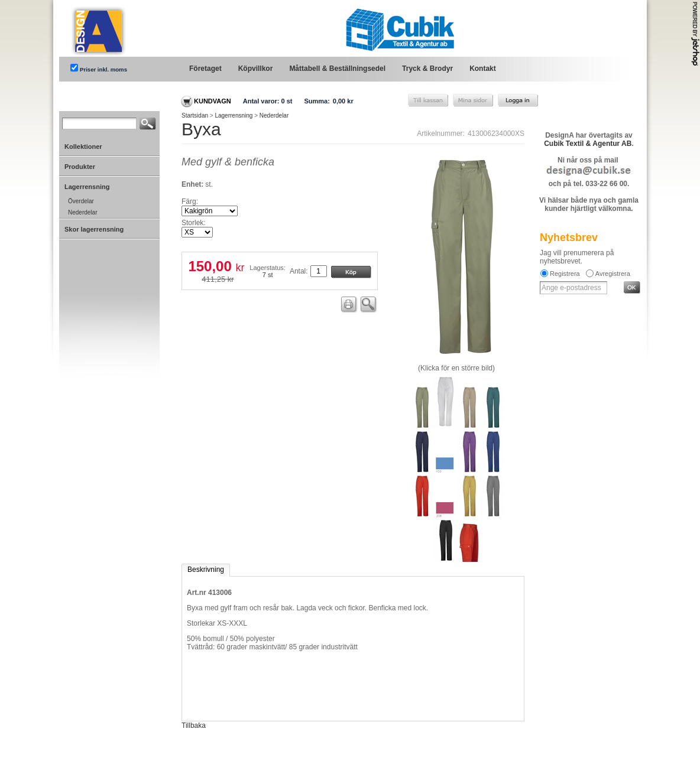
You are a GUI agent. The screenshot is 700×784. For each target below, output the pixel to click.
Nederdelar (274, 116)
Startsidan (195, 116)
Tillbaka (194, 726)
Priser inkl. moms (103, 69)
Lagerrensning (234, 116)
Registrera (565, 274)
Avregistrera (613, 274)
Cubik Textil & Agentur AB (588, 144)
